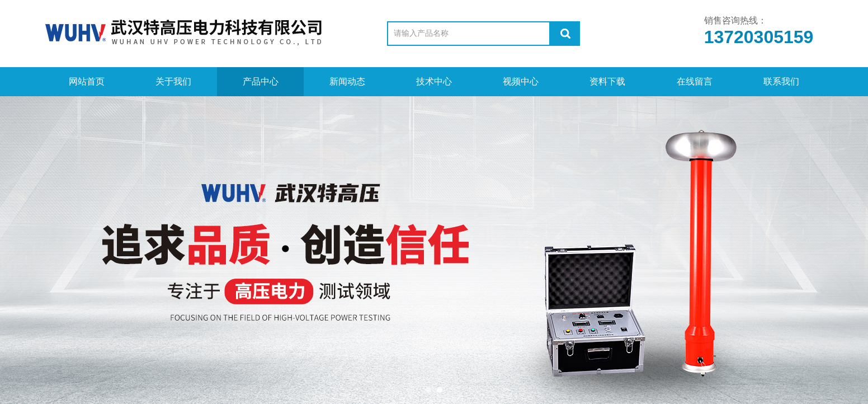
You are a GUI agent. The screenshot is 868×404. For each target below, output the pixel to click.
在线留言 (695, 81)
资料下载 (607, 81)
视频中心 (521, 81)
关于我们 (173, 81)
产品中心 (261, 81)
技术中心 (434, 81)
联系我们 (781, 81)
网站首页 (87, 81)
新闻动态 (347, 81)
